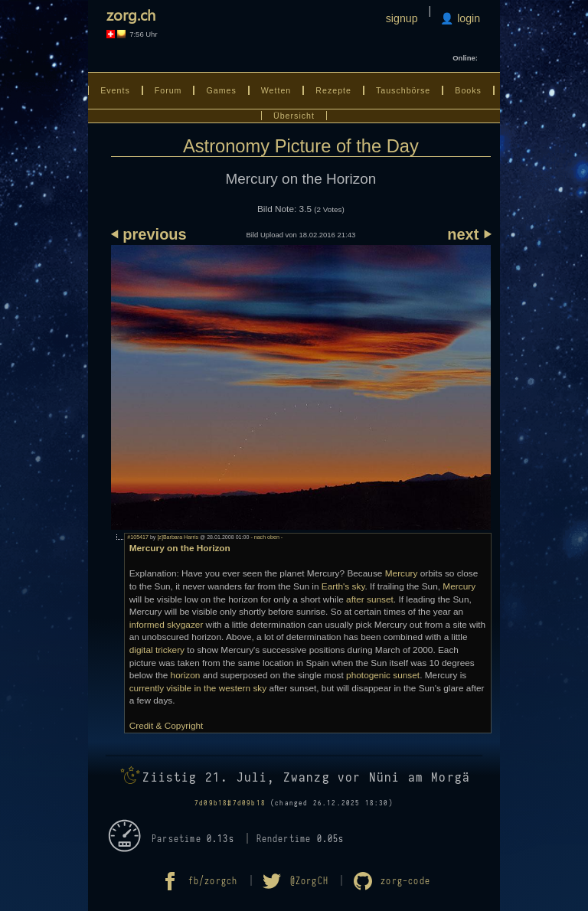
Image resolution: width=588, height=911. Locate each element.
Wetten (276, 90)
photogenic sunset (383, 675)
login (467, 18)
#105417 (138, 537)
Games (221, 90)
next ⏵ (469, 234)
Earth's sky (343, 586)
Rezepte (333, 90)
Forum (168, 90)
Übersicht (294, 116)
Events (115, 90)
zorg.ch (131, 14)
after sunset (370, 599)
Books (468, 90)
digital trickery (157, 650)
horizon (186, 675)
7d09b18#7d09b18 (230, 803)
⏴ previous (149, 234)
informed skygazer (167, 625)
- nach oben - (266, 537)
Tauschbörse (403, 90)
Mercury (402, 573)
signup (402, 18)
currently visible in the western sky (198, 688)
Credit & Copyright (167, 726)
